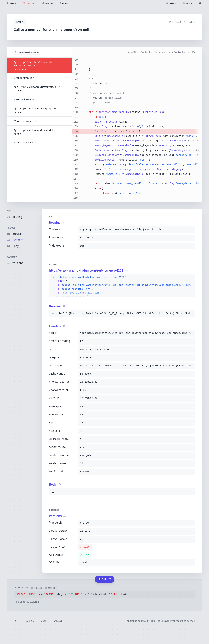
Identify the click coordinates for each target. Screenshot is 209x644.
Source (30, 621)
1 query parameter (26, 602)
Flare (151, 621)
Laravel (58, 621)
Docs (44, 621)
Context (12, 257)
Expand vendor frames (27, 52)
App (9, 211)
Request (12, 228)
